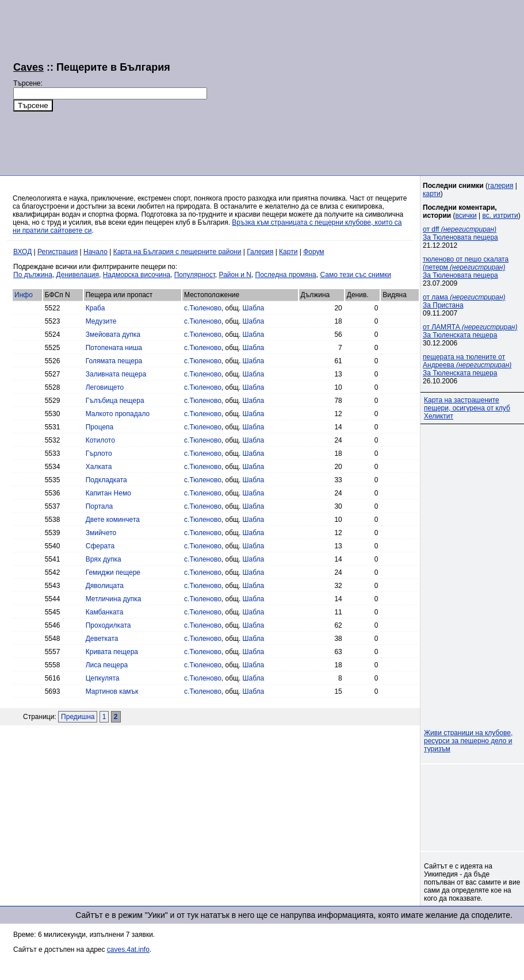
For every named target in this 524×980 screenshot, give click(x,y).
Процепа (100, 427)
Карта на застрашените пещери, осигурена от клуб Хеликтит (467, 408)
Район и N (235, 275)
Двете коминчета (113, 520)
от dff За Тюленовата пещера (460, 233)
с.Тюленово (203, 308)
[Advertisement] (354, 86)
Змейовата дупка (113, 335)
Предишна (78, 717)
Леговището (105, 387)
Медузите (101, 321)
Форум (313, 252)
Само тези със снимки (355, 275)
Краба (95, 308)
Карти (288, 252)
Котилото (100, 440)
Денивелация (78, 275)
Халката (99, 467)
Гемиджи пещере (113, 572)
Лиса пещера (107, 665)
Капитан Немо (108, 493)
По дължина (33, 275)
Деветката (102, 639)
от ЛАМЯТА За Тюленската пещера (470, 331)
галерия (500, 186)
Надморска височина (137, 275)
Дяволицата (105, 586)
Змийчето (101, 533)
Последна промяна (286, 275)
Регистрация (58, 252)
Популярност (195, 275)
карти (432, 194)
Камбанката (105, 612)
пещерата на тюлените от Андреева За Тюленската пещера (467, 365)
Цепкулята (103, 678)
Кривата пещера (112, 652)
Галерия (260, 252)
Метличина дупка (114, 599)
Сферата (100, 546)
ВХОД (22, 252)
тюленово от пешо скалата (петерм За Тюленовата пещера (466, 267)
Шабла (254, 308)
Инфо (24, 295)
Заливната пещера (116, 374)
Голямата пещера (114, 361)
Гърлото (99, 454)
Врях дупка (104, 559)
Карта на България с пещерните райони (177, 252)
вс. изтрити (500, 216)
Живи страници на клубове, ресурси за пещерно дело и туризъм (468, 741)
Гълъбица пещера (115, 401)
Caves (28, 67)
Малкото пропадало (118, 414)
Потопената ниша (114, 348)
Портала (99, 506)
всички (466, 216)
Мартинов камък (112, 691)
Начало (95, 252)
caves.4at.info (128, 950)
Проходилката (108, 625)
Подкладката (106, 480)
